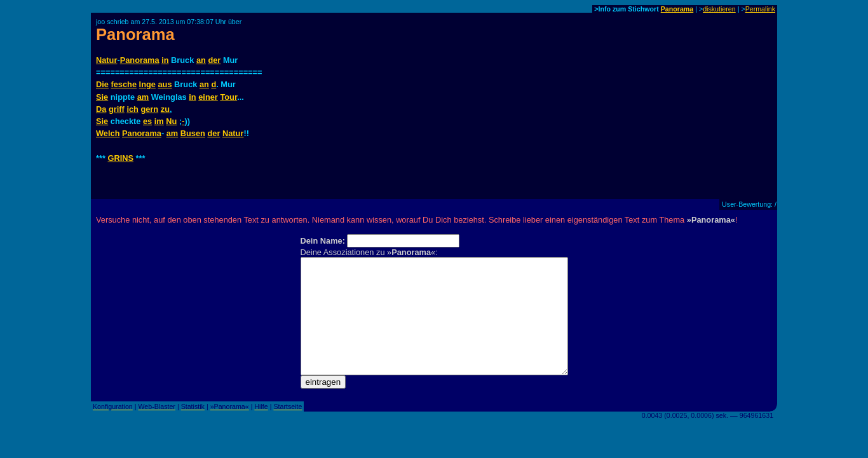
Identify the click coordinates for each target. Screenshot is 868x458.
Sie (102, 97)
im (159, 121)
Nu (171, 121)
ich (132, 109)
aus (165, 84)
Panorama (677, 9)
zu (165, 109)
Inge (147, 84)
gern (149, 109)
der (214, 60)
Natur (106, 60)
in (165, 60)
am (143, 97)
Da (101, 109)
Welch (108, 133)
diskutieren (719, 9)
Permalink (760, 9)
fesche (124, 84)
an (201, 60)
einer (208, 97)
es (147, 121)
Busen (193, 133)
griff (117, 109)
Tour (228, 97)
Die (102, 84)
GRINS (121, 158)
